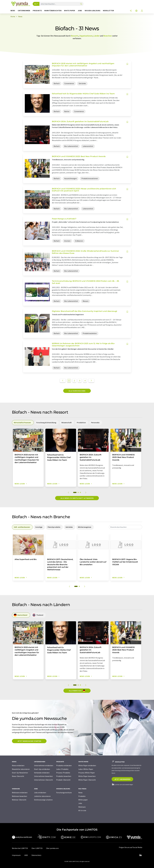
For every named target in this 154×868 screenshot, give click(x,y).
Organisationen (86, 36)
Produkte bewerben (64, 776)
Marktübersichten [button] (53, 11)
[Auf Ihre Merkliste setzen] (127, 64)
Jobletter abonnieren (42, 796)
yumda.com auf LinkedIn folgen (122, 785)
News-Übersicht (18, 776)
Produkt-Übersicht (63, 780)
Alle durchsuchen (77, 391)
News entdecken (18, 765)
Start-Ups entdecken (42, 769)
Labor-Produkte (62, 769)
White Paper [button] (70, 11)
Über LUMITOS (37, 848)
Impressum (16, 855)
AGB (26, 855)
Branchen (108, 36)
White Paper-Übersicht (87, 780)
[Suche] (81, 4)
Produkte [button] (37, 11)
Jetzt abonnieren (122, 779)
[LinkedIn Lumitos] (141, 855)
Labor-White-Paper (86, 769)
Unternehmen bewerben (43, 776)
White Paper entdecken (87, 765)
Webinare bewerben (19, 796)
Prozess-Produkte (63, 773)
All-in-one (82, 810)
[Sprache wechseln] (136, 11)
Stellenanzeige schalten (43, 800)
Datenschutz (36, 855)
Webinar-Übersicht (19, 800)
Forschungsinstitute (64, 793)
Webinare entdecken (20, 793)
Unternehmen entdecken (44, 765)
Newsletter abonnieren (21, 769)
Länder (97, 36)
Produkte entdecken (64, 765)
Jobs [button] (80, 11)
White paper (83, 800)
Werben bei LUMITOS (20, 848)
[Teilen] (131, 11)
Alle (35, 4)
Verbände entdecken (42, 773)
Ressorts (75, 36)
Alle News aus (77, 691)
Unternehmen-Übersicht (44, 780)
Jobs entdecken (40, 793)
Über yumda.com (52, 848)
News (80, 793)
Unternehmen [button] (24, 11)
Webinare (82, 807)
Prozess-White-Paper (87, 773)
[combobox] (126, 527)
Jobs (80, 803)
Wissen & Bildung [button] (92, 11)
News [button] (13, 11)
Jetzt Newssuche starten (29, 741)
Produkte (82, 796)
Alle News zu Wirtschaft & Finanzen (77, 498)
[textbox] (126, 527)
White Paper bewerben (87, 776)
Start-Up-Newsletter (20, 773)
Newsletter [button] (108, 11)
